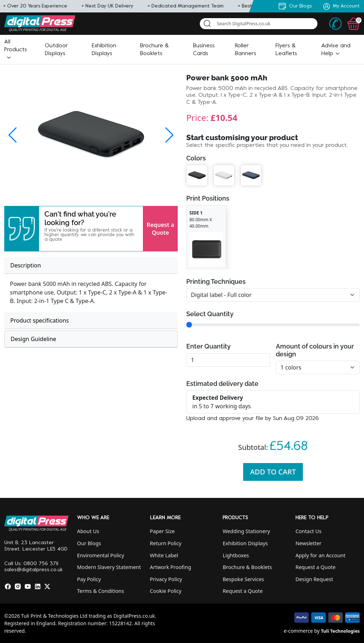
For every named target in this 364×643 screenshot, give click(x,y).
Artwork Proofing (171, 567)
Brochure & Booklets (247, 567)
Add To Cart (273, 472)
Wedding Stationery (246, 531)
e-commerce (298, 631)
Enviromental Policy (101, 555)
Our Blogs (89, 543)
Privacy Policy (166, 579)
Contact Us (308, 531)
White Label (164, 555)
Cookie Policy (166, 591)
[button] (16, 50)
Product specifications (40, 320)
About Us (88, 531)
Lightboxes (236, 555)
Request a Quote (160, 229)
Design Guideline (33, 339)
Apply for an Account (320, 555)
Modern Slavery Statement (109, 567)
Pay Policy (89, 579)
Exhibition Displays (245, 543)
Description (26, 265)
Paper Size (162, 531)
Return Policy (166, 543)
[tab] (91, 265)
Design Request (314, 579)
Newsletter (308, 543)
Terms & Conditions (101, 591)
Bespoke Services (243, 579)
